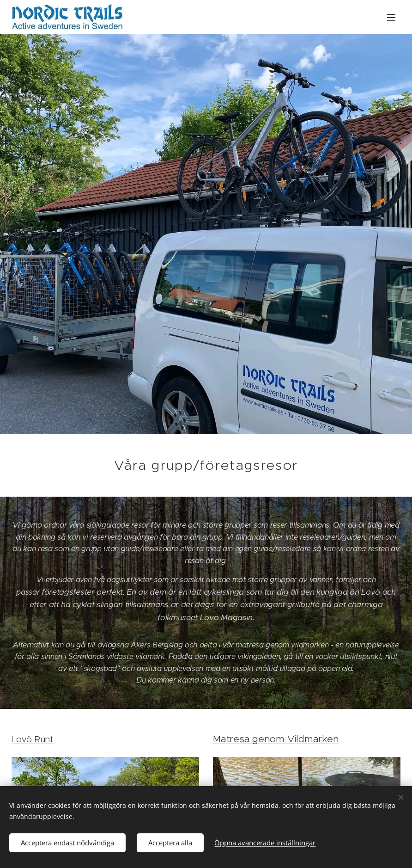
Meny (391, 18)
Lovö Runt (32, 739)
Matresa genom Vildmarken (276, 739)
